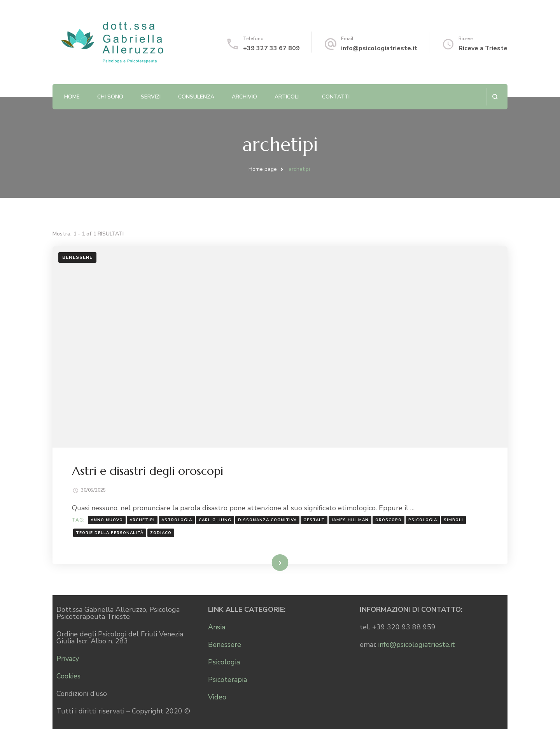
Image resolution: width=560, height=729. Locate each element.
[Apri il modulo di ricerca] (495, 97)
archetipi (142, 520)
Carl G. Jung (215, 520)
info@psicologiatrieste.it (379, 48)
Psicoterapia (227, 680)
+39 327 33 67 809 (271, 48)
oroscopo (388, 520)
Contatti (336, 97)
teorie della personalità (110, 533)
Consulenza (196, 97)
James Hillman (350, 520)
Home (72, 97)
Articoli (287, 97)
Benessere (77, 257)
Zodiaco (161, 533)
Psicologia (224, 662)
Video (217, 697)
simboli (453, 520)
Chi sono (110, 97)
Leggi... (270, 562)
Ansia (217, 627)
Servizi (151, 97)
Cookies (68, 676)
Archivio (244, 97)
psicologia (423, 520)
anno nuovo (107, 520)
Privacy (68, 659)
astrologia (177, 520)
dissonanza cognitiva (267, 520)
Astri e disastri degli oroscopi (148, 471)
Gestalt (314, 520)
